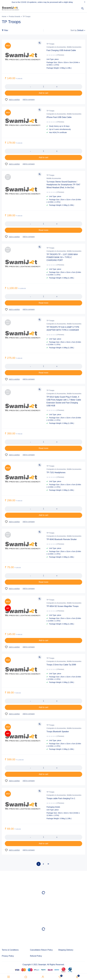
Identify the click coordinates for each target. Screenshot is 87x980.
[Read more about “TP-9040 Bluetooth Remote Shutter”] (43, 582)
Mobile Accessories (74, 47)
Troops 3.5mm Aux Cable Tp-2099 (61, 665)
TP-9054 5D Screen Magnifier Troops (63, 606)
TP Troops (50, 44)
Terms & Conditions (10, 950)
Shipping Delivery (66, 950)
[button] (43, 93)
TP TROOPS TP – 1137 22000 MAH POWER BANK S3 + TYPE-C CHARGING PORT (62, 257)
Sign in (43, 977)
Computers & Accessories (56, 47)
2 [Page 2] (43, 864)
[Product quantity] (43, 87)
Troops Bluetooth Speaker (58, 732)
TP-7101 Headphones (56, 472)
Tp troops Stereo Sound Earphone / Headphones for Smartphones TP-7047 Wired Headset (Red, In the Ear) (63, 185)
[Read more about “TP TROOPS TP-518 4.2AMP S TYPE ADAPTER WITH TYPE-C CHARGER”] (43, 373)
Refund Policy (36, 956)
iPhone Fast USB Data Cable (59, 117)
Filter (6, 30)
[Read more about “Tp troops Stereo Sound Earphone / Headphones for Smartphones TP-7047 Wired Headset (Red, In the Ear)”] (43, 230)
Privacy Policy (8, 956)
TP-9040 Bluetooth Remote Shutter (62, 539)
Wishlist (60, 977)
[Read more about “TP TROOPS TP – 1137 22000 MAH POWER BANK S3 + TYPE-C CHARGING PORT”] (43, 303)
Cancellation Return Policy (41, 950)
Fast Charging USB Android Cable (61, 50)
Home (4, 16)
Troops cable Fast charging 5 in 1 (61, 798)
